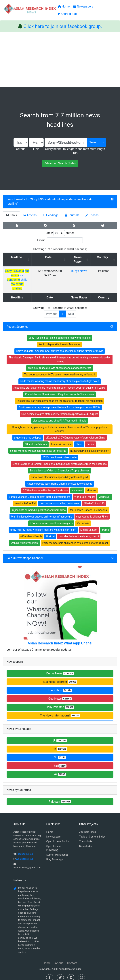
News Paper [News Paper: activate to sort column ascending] (88, 259)
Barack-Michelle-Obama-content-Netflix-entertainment (40, 492)
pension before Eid (25, 499)
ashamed (77, 486)
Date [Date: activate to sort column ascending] (63, 257)
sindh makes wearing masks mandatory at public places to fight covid (60, 377)
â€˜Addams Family (31, 532)
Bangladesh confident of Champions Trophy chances (60, 466)
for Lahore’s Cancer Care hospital (89, 506)
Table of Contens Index (92, 832)
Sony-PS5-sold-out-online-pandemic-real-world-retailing (60, 333)
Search (94, 142)
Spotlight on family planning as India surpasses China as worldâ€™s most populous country (60, 425)
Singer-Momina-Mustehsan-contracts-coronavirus (38, 446)
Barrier (90, 440)
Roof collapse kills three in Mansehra (60, 340)
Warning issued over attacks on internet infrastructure (42, 512)
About (59, 959)
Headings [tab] (51, 215)
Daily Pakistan (60, 703)
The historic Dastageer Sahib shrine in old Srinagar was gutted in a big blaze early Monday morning (59, 355)
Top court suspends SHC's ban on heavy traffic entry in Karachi (60, 370)
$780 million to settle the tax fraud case (45, 486)
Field (36, 149)
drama (105, 525)
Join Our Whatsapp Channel (25, 554)
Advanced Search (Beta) (60, 163)
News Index (86, 842)
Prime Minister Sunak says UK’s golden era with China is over (59, 390)
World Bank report (85, 492)
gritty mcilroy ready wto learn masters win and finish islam (43, 525)
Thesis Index (86, 837)
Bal (60, 761)
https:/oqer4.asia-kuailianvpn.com (90, 446)
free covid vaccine (61, 440)
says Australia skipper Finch (92, 512)
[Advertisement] (60, 60)
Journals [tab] (72, 215)
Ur (60, 736)
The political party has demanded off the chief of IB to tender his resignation (60, 396)
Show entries (60, 233)
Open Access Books (58, 837)
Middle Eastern (89, 525)
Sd (60, 753)
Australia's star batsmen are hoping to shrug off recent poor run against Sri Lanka (59, 383)
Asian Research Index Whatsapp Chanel (60, 639)
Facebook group (25, 850)
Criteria (21, 149)
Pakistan (60, 797)
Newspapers (54, 832)
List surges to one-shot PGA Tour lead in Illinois (60, 416)
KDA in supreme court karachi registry (51, 519)
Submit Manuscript (57, 850)
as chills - (26, 275)
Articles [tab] (30, 215)
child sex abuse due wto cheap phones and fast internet (59, 364)
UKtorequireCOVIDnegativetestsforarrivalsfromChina (75, 433)
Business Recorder (60, 677)
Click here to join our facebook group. (63, 26)
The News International (60, 711)
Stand (79, 440)
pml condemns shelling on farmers (60, 499)
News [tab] (11, 215)
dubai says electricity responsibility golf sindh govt (60, 473)
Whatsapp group (25, 854)
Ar (60, 770)
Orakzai (50, 532)
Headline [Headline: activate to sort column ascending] (24, 257)
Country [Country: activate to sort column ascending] (107, 257)
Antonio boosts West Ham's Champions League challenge (60, 479)
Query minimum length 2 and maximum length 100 (75, 151)
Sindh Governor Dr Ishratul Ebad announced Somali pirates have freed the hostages (59, 460)
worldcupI (105, 492)
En (60, 745)
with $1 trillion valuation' (24, 539)
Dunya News (60, 669)
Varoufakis (83, 519)
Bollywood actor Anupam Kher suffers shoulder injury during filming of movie (60, 347)
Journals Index (88, 827)
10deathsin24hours (36, 440)
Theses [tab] (92, 215)
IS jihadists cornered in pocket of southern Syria (39, 506)
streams (91, 486)
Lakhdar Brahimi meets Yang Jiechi (79, 532)
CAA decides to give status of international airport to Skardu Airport (60, 410)
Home (50, 827)
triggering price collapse (28, 433)
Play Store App (55, 855)
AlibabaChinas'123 (94, 499)
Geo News (60, 694)
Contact (72, 959)
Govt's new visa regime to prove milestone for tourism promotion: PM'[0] (60, 403)
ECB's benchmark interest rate (60, 453)
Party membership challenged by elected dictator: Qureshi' (75, 539)
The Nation (60, 686)
